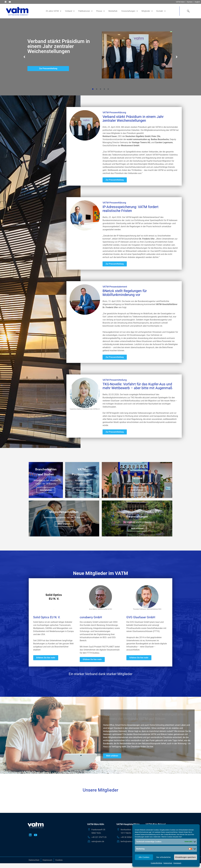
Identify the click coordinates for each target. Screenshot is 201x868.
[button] (24, 57)
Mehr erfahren (46, 490)
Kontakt (161, 11)
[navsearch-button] (188, 11)
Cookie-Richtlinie (156, 863)
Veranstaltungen (129, 11)
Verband (70, 11)
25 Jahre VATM (53, 11)
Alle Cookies (144, 857)
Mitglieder (147, 11)
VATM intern (180, 2)
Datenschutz (168, 863)
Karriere (190, 2)
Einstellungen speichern (186, 857)
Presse (100, 11)
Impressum (177, 863)
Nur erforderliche (164, 857)
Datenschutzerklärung (148, 835)
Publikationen (85, 11)
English (197, 2)
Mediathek (113, 11)
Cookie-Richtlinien (170, 835)
